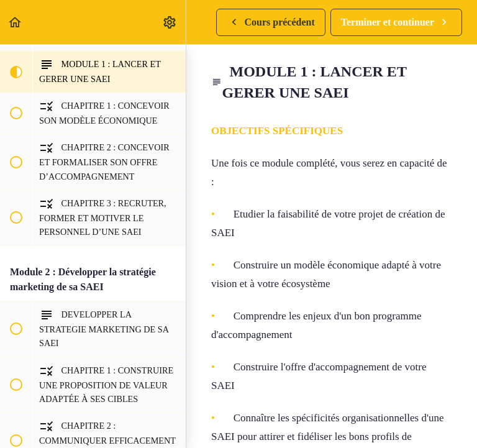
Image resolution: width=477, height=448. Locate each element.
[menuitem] (170, 22)
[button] (16, 22)
